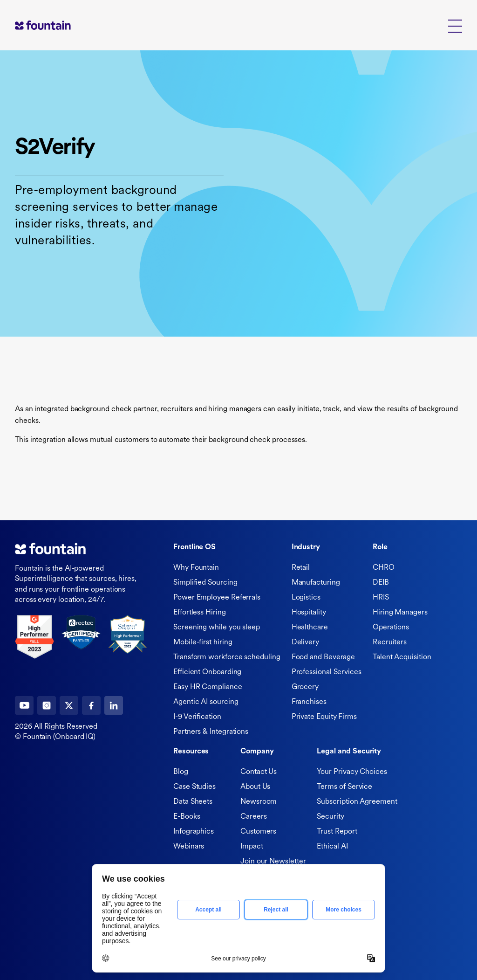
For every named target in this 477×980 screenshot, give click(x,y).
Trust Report (337, 832)
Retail (301, 568)
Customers (258, 832)
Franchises (309, 702)
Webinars (189, 847)
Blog (181, 772)
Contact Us (259, 772)
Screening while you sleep (217, 628)
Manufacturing (316, 583)
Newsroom (259, 802)
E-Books (187, 817)
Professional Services (327, 672)
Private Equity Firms (324, 717)
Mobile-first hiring (203, 642)
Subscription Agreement (357, 802)
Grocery (305, 687)
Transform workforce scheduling (227, 657)
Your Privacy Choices (352, 772)
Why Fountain (196, 568)
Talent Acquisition (402, 657)
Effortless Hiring (200, 613)
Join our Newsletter (273, 862)
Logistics (306, 598)
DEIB (381, 583)
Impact (252, 847)
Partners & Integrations (211, 732)
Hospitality (309, 613)
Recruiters (390, 642)
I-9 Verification (197, 717)
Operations (391, 628)
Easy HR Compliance (208, 687)
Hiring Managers (400, 613)
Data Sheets (193, 802)
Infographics (194, 832)
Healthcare (310, 628)
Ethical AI (332, 847)
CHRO (384, 568)
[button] (455, 25)
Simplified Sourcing (205, 583)
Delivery (305, 642)
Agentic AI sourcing (206, 702)
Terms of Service (344, 787)
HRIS (381, 598)
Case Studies (194, 787)
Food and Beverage (324, 657)
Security (330, 817)
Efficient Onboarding (207, 672)
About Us (255, 787)
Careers (253, 817)
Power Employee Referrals (217, 598)
